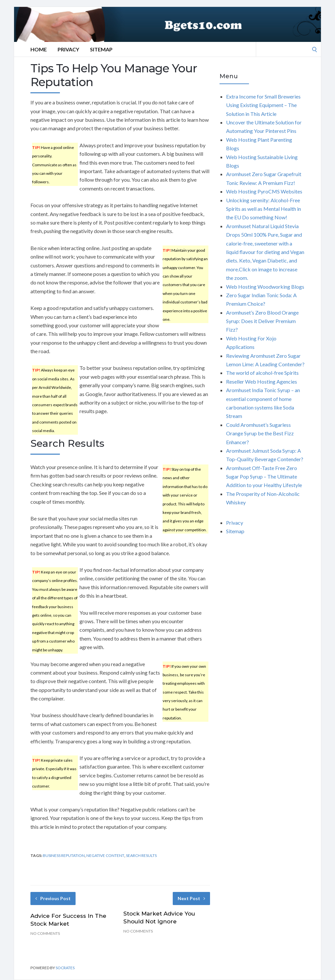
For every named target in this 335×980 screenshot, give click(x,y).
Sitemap (101, 49)
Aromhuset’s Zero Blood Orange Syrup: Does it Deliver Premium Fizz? (262, 321)
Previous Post (53, 898)
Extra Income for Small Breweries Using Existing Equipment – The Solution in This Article (263, 105)
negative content (105, 855)
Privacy (68, 49)
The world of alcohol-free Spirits (262, 373)
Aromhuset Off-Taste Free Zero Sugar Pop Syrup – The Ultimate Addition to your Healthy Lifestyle (264, 477)
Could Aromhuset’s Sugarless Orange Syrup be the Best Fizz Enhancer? (260, 433)
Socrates (65, 968)
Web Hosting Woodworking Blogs (265, 287)
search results (141, 855)
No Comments (45, 933)
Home (39, 49)
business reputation (64, 855)
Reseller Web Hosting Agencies (262, 381)
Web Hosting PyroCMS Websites (264, 191)
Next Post (191, 898)
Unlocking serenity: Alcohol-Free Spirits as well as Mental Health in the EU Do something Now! (264, 209)
